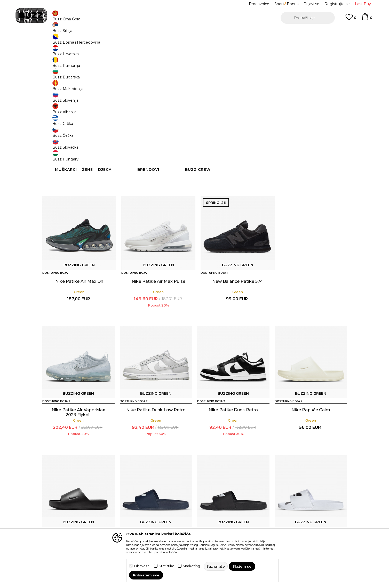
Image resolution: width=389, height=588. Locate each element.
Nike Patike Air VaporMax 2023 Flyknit (233, 192)
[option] (194, 33)
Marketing (191, 566)
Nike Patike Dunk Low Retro (78, 446)
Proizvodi (107, 41)
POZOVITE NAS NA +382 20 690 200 (184, 33)
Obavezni (142, 566)
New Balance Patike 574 (233, 318)
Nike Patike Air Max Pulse (156, 318)
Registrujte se (337, 4)
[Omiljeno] (351, 19)
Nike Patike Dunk (156, 189)
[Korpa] (367, 19)
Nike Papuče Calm (233, 446)
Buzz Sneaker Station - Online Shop (69, 41)
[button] (308, 18)
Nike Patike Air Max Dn (78, 318)
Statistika (166, 566)
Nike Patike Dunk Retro (156, 446)
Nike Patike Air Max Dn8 (78, 189)
